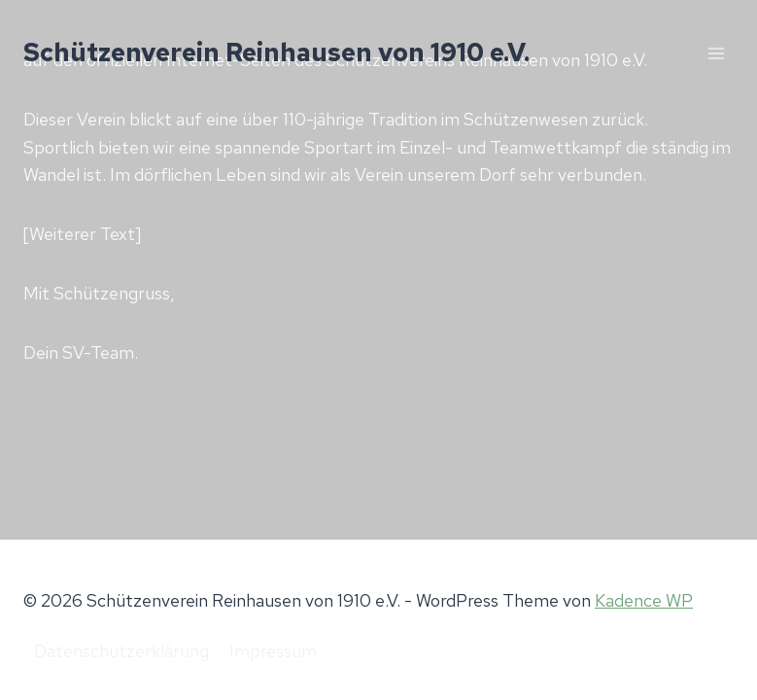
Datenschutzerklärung (121, 651)
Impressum (273, 651)
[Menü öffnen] (716, 53)
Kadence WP (644, 600)
